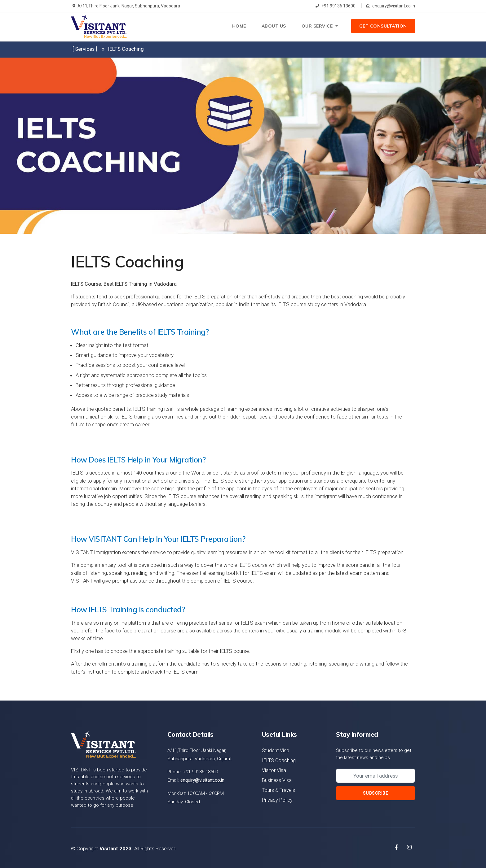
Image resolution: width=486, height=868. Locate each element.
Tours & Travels (278, 790)
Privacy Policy (277, 800)
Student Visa (276, 751)
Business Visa (277, 780)
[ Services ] (85, 49)
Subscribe (376, 793)
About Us (273, 26)
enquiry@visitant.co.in (391, 6)
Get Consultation (383, 26)
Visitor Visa (274, 770)
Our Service (316, 26)
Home (238, 26)
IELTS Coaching (279, 760)
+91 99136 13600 (336, 6)
